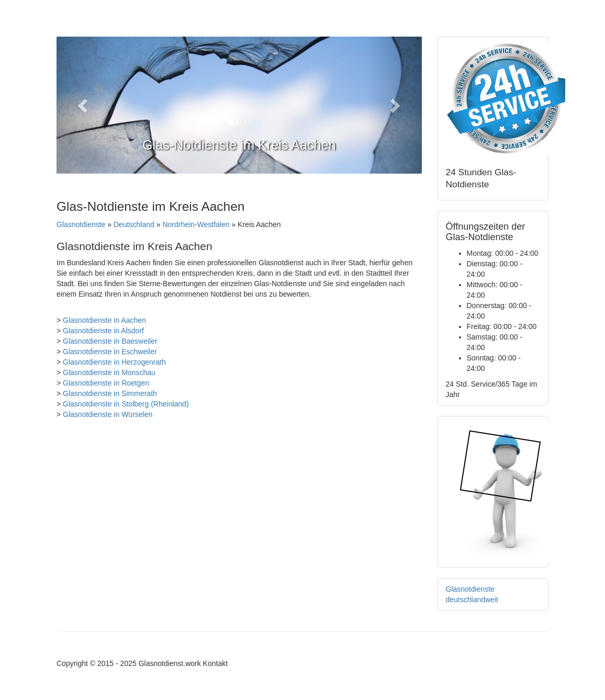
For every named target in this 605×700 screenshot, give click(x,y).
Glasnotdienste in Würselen (108, 414)
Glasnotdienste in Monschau (109, 372)
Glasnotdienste (81, 224)
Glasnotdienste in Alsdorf (103, 331)
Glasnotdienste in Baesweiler (110, 341)
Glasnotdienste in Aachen (104, 320)
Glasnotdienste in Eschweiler (110, 352)
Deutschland (134, 224)
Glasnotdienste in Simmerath (110, 393)
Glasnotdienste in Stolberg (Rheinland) (126, 404)
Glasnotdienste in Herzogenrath (114, 362)
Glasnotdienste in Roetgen (106, 383)
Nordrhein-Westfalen (196, 224)
